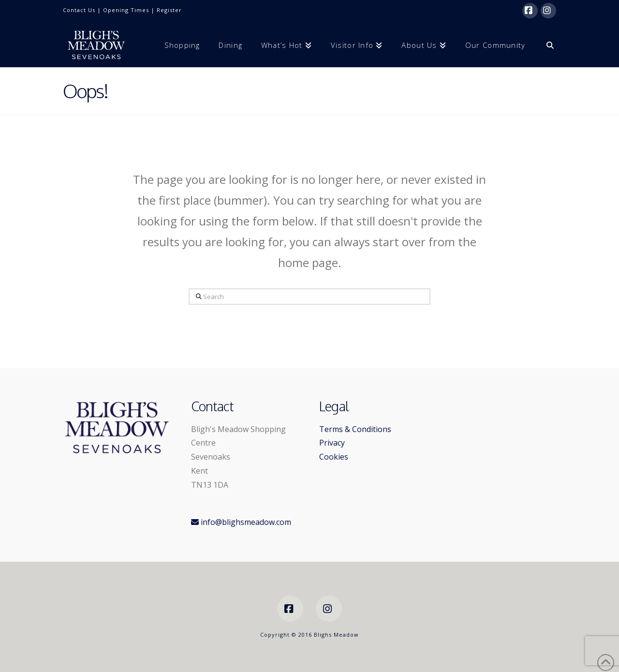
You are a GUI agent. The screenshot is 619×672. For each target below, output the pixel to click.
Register (169, 10)
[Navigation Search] (545, 44)
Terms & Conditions (355, 429)
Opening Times (126, 10)
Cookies (334, 457)
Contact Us (79, 10)
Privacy (332, 443)
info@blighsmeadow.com (241, 522)
